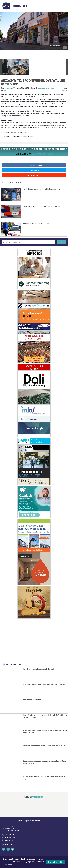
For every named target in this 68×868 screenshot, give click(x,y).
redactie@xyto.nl (10, 837)
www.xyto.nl (9, 840)
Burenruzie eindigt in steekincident (36, 223)
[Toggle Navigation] (62, 6)
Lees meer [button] (8, 865)
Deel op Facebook (34, 165)
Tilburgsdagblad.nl (20, 6)
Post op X (34, 170)
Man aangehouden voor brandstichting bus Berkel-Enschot (44, 684)
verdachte (42, 88)
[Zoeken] (61, 242)
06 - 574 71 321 (42, 154)
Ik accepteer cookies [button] (56, 862)
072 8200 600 (9, 834)
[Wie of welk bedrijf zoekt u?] (29, 242)
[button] (1, 67)
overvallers (50, 88)
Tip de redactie (34, 175)
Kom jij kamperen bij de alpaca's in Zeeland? (39, 669)
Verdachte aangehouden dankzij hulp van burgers (42, 189)
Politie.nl (64, 90)
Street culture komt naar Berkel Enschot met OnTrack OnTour (45, 746)
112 (5, 90)
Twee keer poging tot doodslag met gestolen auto (42, 206)
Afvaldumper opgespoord (32, 700)
